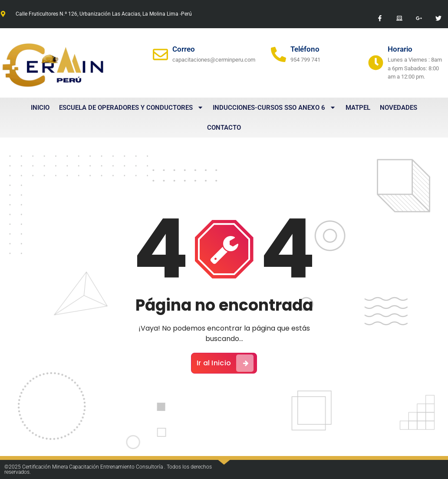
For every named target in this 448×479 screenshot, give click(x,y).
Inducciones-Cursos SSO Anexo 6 (274, 107)
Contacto (224, 128)
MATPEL (358, 108)
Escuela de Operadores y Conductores (131, 107)
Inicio (40, 108)
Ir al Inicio (225, 363)
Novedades (399, 108)
